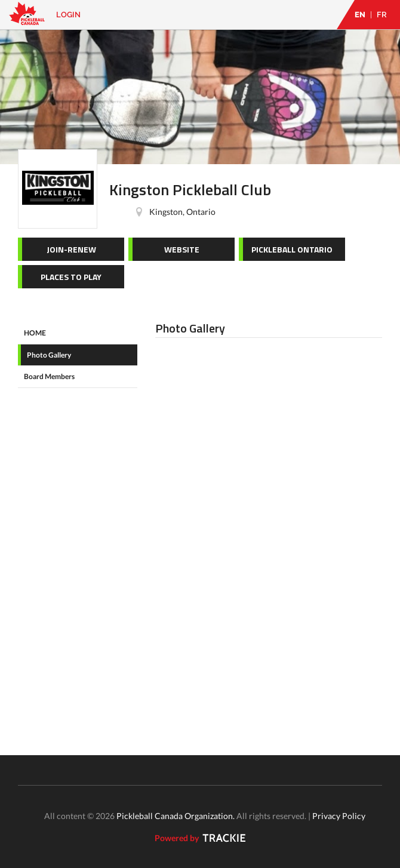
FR (382, 15)
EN (360, 15)
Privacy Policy (339, 816)
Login (68, 15)
